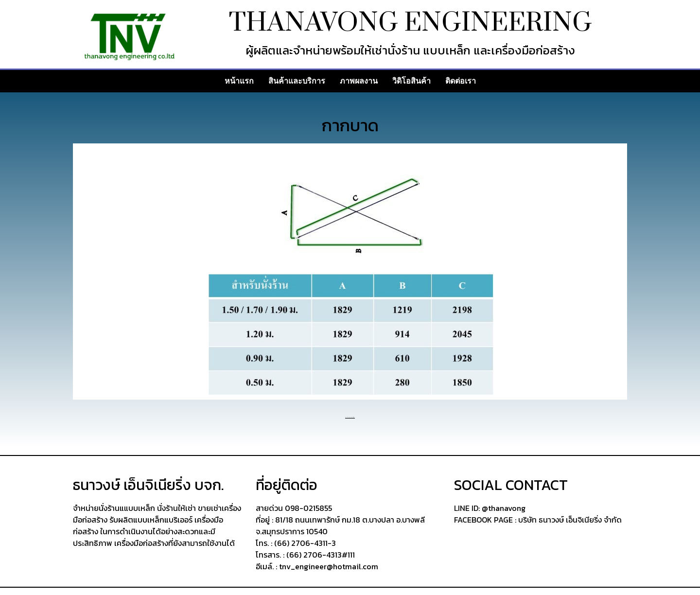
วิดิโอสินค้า (411, 81)
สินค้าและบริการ (297, 81)
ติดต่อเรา (461, 81)
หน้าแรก (239, 81)
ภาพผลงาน (359, 81)
